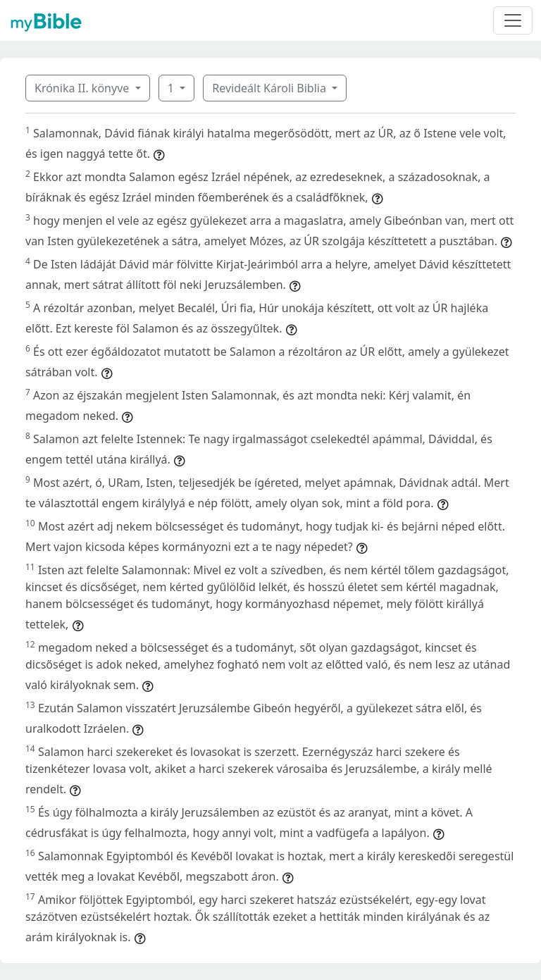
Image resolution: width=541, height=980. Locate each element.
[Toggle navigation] (513, 20)
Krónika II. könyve (83, 88)
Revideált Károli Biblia (270, 88)
